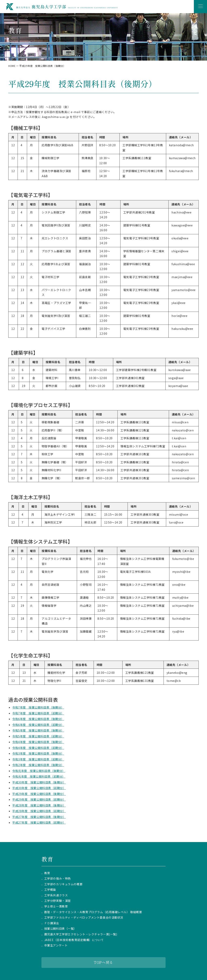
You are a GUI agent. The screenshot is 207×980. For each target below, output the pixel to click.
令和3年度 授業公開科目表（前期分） (38, 759)
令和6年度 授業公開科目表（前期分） (38, 725)
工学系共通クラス (56, 895)
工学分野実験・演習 (58, 901)
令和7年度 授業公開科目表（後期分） (38, 707)
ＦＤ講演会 (52, 923)
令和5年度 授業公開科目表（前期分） (38, 736)
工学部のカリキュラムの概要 (63, 884)
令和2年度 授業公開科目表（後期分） (38, 765)
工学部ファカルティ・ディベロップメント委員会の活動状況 (84, 917)
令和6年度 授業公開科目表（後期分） (38, 719)
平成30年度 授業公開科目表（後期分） (39, 782)
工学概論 (50, 890)
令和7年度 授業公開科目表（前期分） (38, 713)
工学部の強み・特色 (58, 879)
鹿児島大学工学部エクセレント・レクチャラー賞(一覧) (81, 934)
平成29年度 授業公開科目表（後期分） (39, 794)
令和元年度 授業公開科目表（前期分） (39, 776)
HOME (12, 66)
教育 (47, 873)
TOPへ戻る (103, 962)
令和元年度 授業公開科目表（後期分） (39, 771)
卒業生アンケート (56, 945)
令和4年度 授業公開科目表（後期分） (38, 742)
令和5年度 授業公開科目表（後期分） (38, 730)
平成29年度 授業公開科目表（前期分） (39, 799)
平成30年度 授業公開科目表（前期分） (39, 788)
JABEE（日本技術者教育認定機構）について (74, 940)
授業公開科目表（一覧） (60, 929)
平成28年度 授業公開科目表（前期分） (39, 811)
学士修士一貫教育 (56, 906)
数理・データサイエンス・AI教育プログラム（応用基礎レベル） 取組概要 (93, 912)
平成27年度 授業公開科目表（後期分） (39, 817)
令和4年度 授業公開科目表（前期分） (38, 748)
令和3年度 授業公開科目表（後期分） (38, 753)
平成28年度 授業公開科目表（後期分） (39, 805)
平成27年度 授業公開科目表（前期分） (39, 822)
